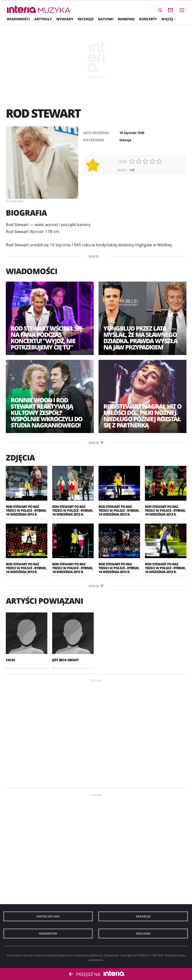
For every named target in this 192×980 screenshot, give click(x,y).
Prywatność (111, 955)
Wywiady (65, 19)
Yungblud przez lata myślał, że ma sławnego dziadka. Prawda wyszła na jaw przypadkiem (140, 338)
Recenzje (86, 19)
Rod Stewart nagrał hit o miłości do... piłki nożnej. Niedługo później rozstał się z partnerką (142, 416)
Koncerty (148, 19)
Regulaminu (66, 955)
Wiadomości (18, 19)
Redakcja (143, 916)
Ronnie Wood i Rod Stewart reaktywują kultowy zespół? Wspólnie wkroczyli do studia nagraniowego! (46, 412)
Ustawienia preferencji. (89, 955)
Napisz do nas (48, 916)
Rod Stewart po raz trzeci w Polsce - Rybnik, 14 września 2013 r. (26, 510)
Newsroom (48, 934)
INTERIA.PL (143, 955)
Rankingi (126, 19)
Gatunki (106, 19)
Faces (10, 660)
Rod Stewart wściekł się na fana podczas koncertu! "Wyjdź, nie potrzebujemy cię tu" (46, 338)
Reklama (143, 934)
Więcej (168, 19)
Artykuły (43, 19)
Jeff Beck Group (65, 660)
